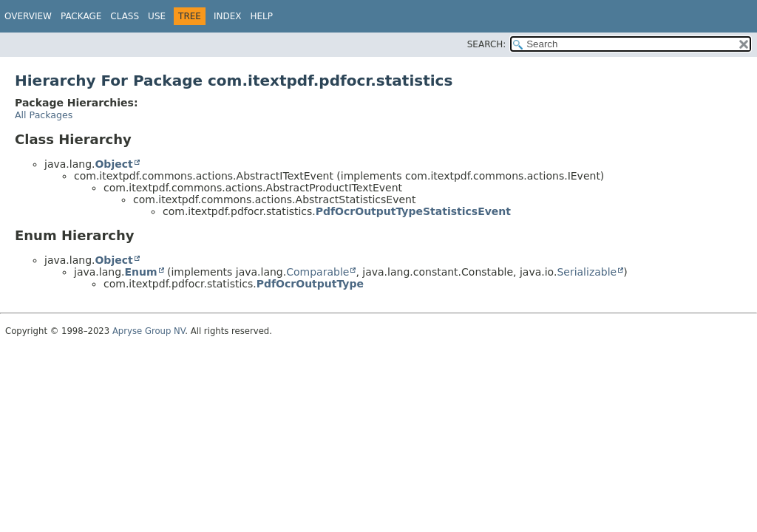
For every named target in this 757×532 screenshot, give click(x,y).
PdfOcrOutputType (310, 284)
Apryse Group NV (149, 331)
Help (261, 16)
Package (81, 16)
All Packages (44, 115)
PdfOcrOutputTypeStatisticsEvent (413, 211)
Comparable (318, 272)
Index (228, 16)
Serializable (587, 272)
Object (113, 164)
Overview (28, 16)
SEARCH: (487, 44)
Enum (140, 272)
